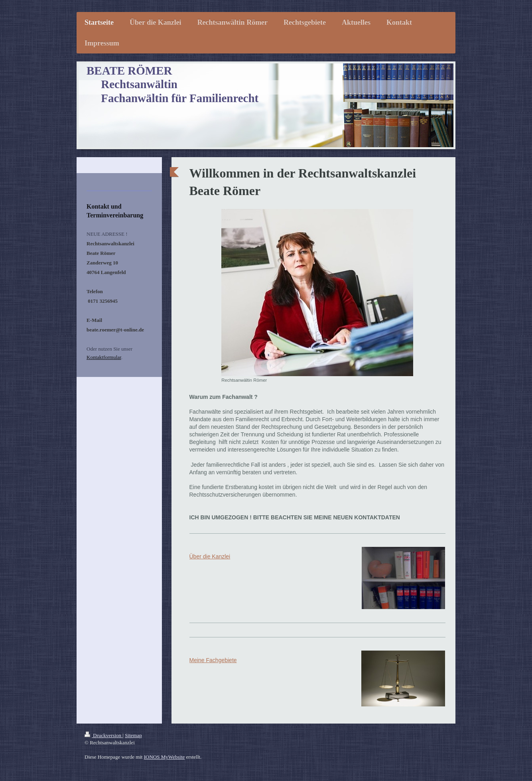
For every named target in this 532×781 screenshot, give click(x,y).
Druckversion (103, 735)
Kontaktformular (104, 357)
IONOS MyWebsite (165, 757)
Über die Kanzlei (210, 556)
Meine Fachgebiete (213, 660)
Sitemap (133, 735)
